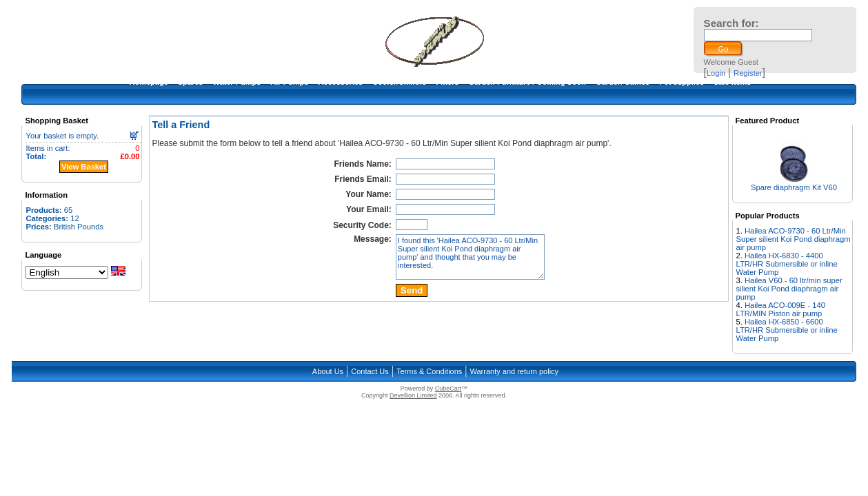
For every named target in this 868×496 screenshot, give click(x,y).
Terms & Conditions (429, 371)
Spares (191, 82)
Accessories (340, 82)
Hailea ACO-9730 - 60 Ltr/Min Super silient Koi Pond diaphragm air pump (794, 239)
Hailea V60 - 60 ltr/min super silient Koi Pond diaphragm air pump (789, 289)
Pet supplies (682, 82)
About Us (328, 371)
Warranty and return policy (515, 371)
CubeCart (448, 389)
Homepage (149, 82)
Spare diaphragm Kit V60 (794, 187)
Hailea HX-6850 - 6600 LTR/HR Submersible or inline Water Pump (787, 330)
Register (748, 73)
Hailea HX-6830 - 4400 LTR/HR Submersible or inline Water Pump (787, 264)
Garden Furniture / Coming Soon (527, 82)
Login (716, 73)
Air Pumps (289, 82)
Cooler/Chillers (399, 82)
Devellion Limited (413, 395)
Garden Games (623, 82)
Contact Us (370, 371)
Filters (447, 82)
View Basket (84, 167)
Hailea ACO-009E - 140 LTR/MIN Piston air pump (781, 309)
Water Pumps (236, 82)
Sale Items (732, 82)
